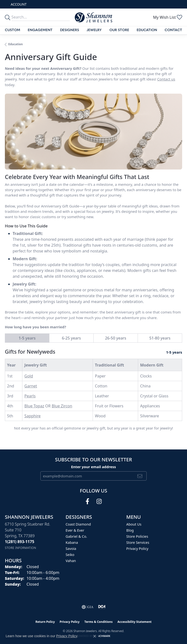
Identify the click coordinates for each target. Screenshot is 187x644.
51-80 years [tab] (160, 338)
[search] (8, 17)
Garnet (31, 386)
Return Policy (45, 622)
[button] (18, 4)
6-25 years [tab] (71, 338)
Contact (173, 30)
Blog (130, 530)
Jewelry (94, 30)
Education (147, 30)
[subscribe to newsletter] (140, 476)
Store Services (138, 542)
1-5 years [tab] (27, 338)
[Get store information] (21, 548)
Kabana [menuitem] (72, 542)
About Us (134, 524)
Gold (29, 376)
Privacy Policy (137, 549)
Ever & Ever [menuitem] (75, 530)
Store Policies (137, 536)
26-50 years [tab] (116, 338)
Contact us (166, 79)
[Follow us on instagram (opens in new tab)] (99, 501)
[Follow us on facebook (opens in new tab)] (87, 501)
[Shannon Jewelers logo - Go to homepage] (93, 17)
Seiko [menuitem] (70, 555)
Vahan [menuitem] (71, 561)
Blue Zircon (62, 406)
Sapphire (32, 416)
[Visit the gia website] (88, 607)
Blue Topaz (34, 406)
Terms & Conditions (98, 622)
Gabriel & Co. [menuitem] (76, 536)
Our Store (119, 30)
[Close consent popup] (95, 636)
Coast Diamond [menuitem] (78, 524)
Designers (70, 30)
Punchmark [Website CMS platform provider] (102, 636)
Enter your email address (93, 467)
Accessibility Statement (134, 622)
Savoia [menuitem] (71, 549)
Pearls (30, 396)
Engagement (40, 30)
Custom (13, 30)
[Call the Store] (20, 542)
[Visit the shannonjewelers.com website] (102, 607)
